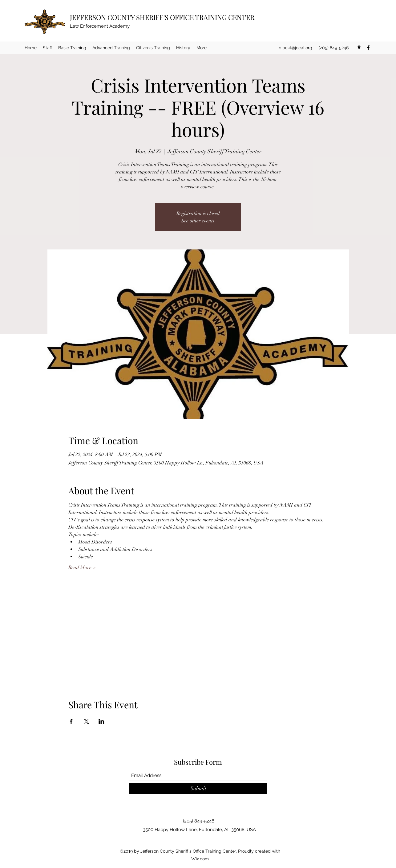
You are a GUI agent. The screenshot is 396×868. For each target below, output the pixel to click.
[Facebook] (368, 48)
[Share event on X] (86, 721)
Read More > (82, 567)
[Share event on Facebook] (71, 721)
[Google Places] (359, 48)
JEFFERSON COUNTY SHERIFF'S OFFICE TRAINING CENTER (162, 17)
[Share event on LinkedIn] (101, 721)
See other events (198, 221)
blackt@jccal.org (295, 48)
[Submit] (198, 788)
